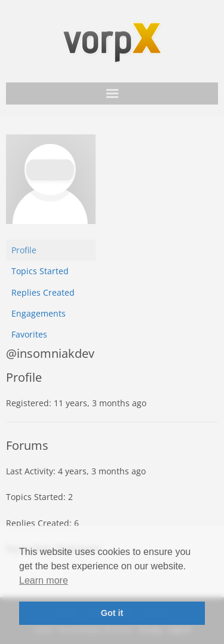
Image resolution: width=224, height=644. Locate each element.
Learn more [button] (44, 580)
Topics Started (40, 271)
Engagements (39, 313)
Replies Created (43, 292)
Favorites (29, 334)
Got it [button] (112, 613)
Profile (24, 250)
